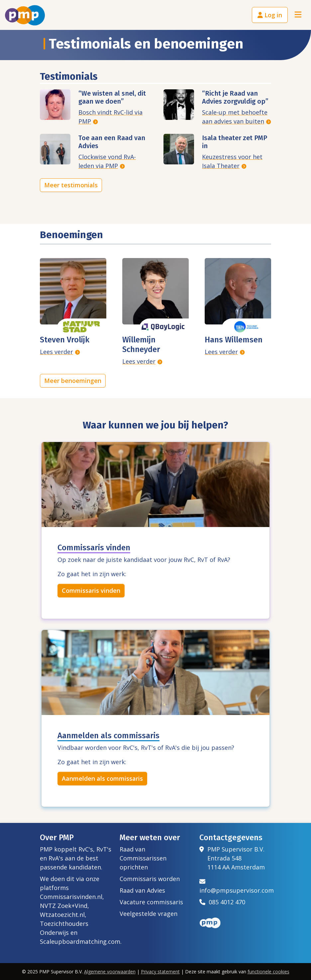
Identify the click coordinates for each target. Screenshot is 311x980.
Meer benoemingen (73, 381)
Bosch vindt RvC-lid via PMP (110, 117)
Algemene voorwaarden (110, 972)
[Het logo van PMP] (25, 15)
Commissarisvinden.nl (71, 897)
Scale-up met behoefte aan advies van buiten (235, 117)
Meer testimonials (71, 185)
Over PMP (57, 838)
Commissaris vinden (91, 590)
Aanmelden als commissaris (102, 778)
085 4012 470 (222, 902)
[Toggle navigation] (298, 15)
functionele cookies (268, 972)
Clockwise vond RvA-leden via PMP (107, 161)
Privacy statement (160, 972)
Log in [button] (270, 15)
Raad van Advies (142, 890)
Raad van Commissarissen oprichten (143, 858)
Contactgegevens (231, 838)
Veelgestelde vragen (149, 914)
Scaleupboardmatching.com (80, 941)
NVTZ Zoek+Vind (64, 906)
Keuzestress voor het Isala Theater (232, 161)
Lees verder (56, 352)
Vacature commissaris (151, 902)
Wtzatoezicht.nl (62, 915)
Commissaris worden (150, 879)
